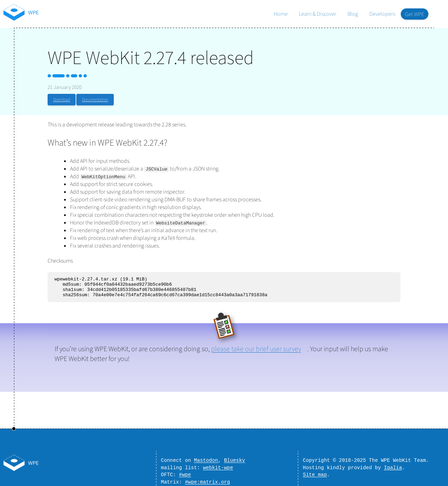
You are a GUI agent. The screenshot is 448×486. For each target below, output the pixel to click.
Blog (353, 14)
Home (281, 14)
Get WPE (415, 14)
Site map (315, 473)
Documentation (95, 100)
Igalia (393, 465)
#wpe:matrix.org (207, 482)
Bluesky (234, 457)
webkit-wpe (218, 465)
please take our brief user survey (256, 353)
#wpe (185, 473)
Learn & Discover (318, 14)
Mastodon (206, 457)
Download (62, 100)
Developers (382, 14)
